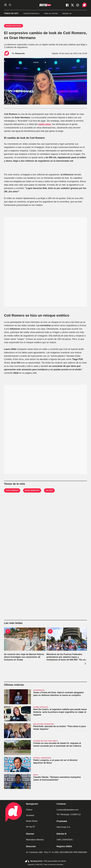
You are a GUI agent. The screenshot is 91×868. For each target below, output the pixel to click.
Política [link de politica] (29, 810)
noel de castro (54, 13)
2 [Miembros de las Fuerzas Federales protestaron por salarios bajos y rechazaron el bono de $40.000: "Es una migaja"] (50, 631)
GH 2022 (49, 490)
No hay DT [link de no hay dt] (31, 827)
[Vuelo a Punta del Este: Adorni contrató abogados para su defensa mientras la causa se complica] (17, 697)
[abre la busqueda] (10, 5)
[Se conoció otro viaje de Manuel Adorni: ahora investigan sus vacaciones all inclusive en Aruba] (25, 639)
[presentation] (85, 664)
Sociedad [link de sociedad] (30, 815)
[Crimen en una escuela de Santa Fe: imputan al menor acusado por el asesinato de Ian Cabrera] (17, 748)
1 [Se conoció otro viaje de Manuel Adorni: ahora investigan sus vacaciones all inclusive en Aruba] (8, 631)
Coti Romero (12, 490)
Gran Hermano (32, 490)
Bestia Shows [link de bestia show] (32, 821)
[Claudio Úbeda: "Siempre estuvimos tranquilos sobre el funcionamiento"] (17, 781)
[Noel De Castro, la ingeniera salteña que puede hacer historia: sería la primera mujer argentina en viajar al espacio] (17, 714)
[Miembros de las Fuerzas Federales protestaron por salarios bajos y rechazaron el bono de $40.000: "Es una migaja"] (67, 639)
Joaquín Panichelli (35, 13)
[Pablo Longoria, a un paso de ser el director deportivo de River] (17, 765)
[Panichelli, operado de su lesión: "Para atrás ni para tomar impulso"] (17, 731)
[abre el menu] (5, 5)
